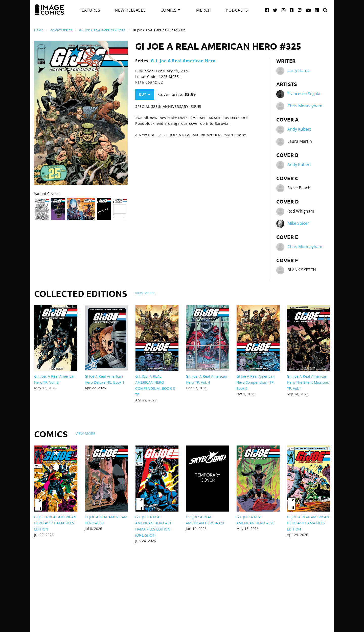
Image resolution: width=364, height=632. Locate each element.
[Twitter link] (275, 10)
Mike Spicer (298, 223)
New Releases (130, 10)
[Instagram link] (284, 10)
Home (39, 30)
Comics (169, 10)
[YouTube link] (309, 10)
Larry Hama (299, 70)
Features (90, 10)
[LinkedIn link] (317, 10)
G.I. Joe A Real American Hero (102, 30)
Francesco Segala (304, 94)
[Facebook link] (267, 10)
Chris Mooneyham (305, 106)
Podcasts (237, 10)
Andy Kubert (299, 129)
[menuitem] (90, 10)
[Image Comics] (49, 10)
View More (145, 293)
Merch (204, 10)
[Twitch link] (300, 10)
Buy (145, 94)
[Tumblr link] (292, 10)
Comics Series (61, 30)
